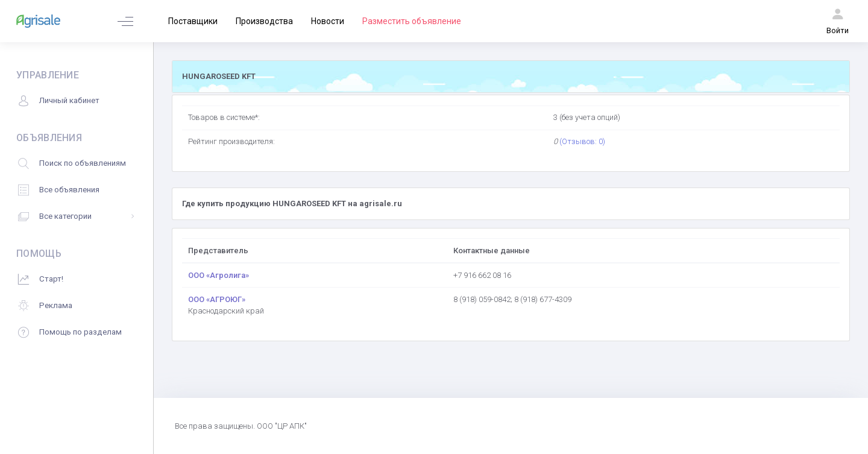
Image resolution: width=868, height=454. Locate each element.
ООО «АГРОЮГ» (217, 299)
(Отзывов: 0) (582, 141)
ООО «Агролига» (219, 275)
